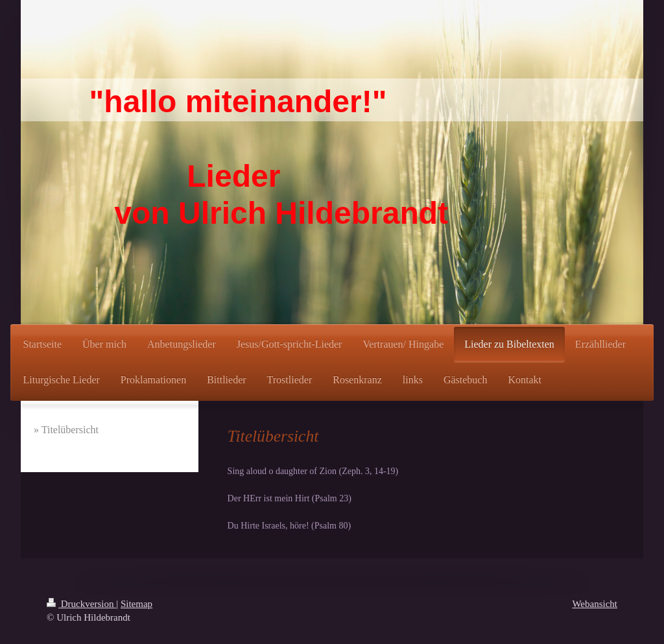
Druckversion (81, 604)
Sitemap (136, 604)
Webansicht (595, 604)
